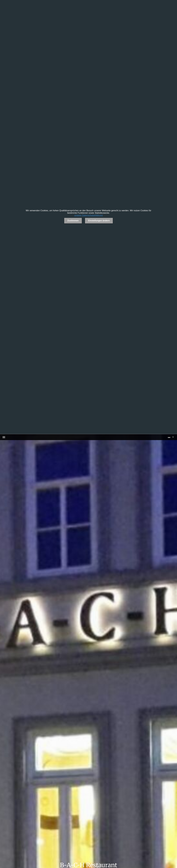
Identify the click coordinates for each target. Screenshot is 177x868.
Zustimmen (73, 221)
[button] (171, 437)
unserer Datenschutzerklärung (88, 215)
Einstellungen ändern (99, 221)
